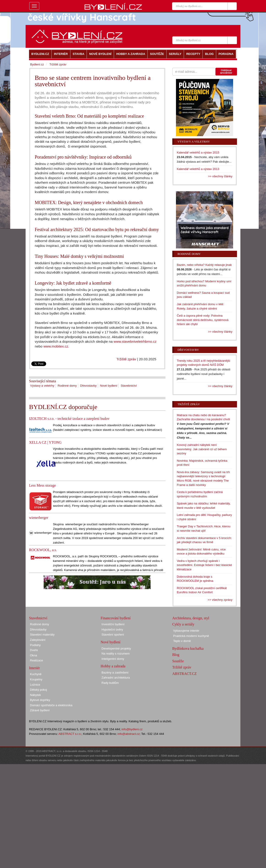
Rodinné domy (67, 386)
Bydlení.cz (37, 64)
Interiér (34, 668)
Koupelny (36, 679)
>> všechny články (220, 176)
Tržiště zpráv (126, 359)
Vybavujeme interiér (186, 631)
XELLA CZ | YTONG (45, 442)
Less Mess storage (42, 485)
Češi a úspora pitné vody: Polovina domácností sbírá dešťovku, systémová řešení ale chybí (203, 320)
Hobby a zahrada (113, 666)
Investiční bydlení (113, 624)
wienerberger (39, 518)
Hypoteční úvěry (112, 629)
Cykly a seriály (183, 624)
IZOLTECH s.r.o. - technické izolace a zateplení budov (69, 419)
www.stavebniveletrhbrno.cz (135, 341)
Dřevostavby (88, 386)
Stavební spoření (113, 635)
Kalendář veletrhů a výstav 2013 (198, 169)
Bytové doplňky (40, 700)
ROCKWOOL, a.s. (43, 550)
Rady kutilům (110, 683)
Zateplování (38, 640)
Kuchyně (36, 674)
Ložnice (35, 685)
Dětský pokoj (38, 690)
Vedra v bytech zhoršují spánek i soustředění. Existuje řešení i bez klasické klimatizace (204, 565)
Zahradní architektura (116, 678)
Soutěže (178, 661)
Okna (33, 655)
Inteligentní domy (113, 659)
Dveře (34, 650)
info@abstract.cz (129, 734)
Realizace (36, 660)
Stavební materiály (42, 635)
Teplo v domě (182, 641)
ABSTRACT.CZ (185, 674)
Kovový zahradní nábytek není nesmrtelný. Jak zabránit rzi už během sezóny (202, 449)
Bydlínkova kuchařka (188, 648)
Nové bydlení (109, 386)
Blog (176, 655)
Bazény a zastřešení (115, 673)
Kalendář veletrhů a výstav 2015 (198, 152)
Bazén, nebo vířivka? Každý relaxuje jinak (204, 265)
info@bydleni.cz (132, 729)
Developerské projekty (116, 648)
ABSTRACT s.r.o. (70, 734)
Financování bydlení (116, 618)
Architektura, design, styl (191, 618)
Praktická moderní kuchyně (191, 636)
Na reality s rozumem (116, 654)
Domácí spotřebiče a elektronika (51, 705)
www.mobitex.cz (56, 346)
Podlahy (35, 645)
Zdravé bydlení (40, 710)
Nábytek (35, 695)
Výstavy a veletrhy (42, 386)
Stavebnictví (129, 386)
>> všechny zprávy (220, 600)
